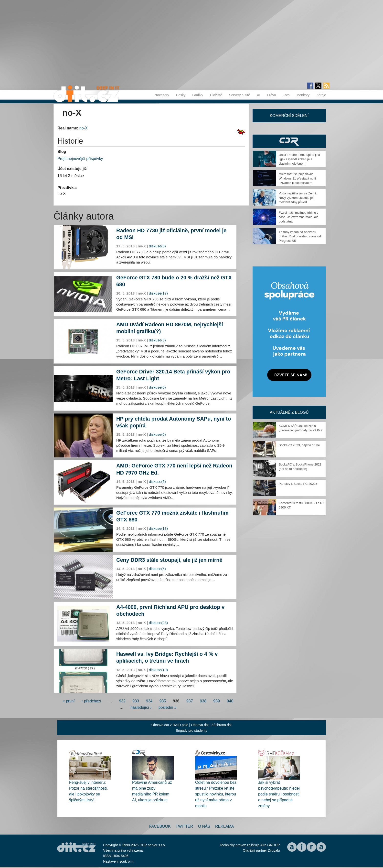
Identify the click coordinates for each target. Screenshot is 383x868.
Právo (271, 95)
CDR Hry (289, 141)
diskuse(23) (159, 623)
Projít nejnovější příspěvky (80, 159)
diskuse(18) (159, 528)
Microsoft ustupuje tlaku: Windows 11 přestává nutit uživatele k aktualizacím (297, 178)
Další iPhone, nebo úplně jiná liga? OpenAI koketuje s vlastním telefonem (299, 159)
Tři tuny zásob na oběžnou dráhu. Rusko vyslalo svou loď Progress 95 (300, 236)
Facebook (160, 826)
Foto (286, 95)
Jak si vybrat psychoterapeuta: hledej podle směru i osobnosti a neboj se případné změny (279, 794)
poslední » (168, 707)
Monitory (303, 95)
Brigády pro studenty (191, 730)
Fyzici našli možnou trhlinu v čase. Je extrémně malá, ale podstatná (299, 217)
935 (163, 701)
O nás (204, 826)
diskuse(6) (157, 569)
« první (69, 701)
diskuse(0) (157, 387)
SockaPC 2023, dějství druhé (299, 445)
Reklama (224, 826)
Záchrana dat (222, 725)
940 (230, 701)
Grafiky (198, 95)
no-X (84, 128)
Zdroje (321, 95)
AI (259, 95)
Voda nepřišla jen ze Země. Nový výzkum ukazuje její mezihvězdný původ (298, 198)
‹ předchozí (91, 701)
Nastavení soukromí (118, 861)
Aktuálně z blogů (289, 412)
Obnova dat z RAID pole (170, 725)
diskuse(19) (159, 670)
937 (190, 701)
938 (203, 701)
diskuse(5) (157, 482)
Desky (181, 95)
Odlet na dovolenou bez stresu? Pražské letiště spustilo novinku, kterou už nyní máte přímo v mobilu (216, 794)
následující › (141, 707)
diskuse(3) (157, 246)
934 (149, 701)
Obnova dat (200, 725)
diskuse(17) (159, 293)
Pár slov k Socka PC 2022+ (298, 484)
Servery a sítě (239, 95)
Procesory (161, 95)
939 (217, 701)
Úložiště (216, 95)
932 (122, 701)
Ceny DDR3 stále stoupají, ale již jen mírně (169, 560)
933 (136, 701)
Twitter (184, 826)
